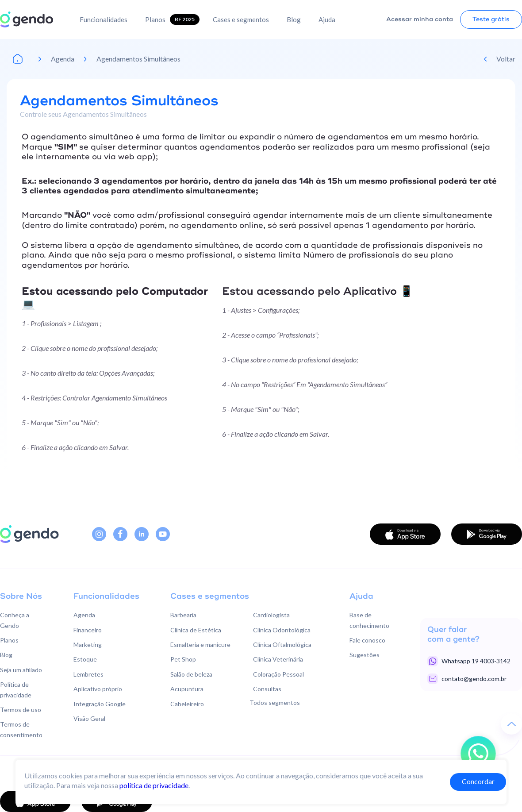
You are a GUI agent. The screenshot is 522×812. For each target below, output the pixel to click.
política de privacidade (154, 785)
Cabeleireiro (187, 704)
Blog (294, 19)
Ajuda (327, 19)
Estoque (85, 659)
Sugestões (365, 655)
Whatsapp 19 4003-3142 (476, 661)
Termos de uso (21, 710)
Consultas (267, 689)
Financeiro (88, 630)
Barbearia (183, 615)
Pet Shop (183, 659)
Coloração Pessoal (278, 674)
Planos (155, 19)
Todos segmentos (275, 702)
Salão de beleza (191, 674)
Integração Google (100, 704)
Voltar (506, 59)
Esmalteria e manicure (200, 645)
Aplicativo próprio (98, 689)
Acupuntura (187, 689)
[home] (27, 19)
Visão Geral (89, 718)
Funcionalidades (104, 19)
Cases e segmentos (241, 19)
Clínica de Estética (196, 630)
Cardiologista (271, 615)
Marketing (88, 645)
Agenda (63, 59)
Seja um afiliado (21, 670)
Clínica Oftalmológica (282, 645)
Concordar (478, 781)
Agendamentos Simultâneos (138, 59)
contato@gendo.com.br (474, 679)
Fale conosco (367, 640)
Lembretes (88, 674)
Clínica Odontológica (282, 630)
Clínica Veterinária (278, 659)
